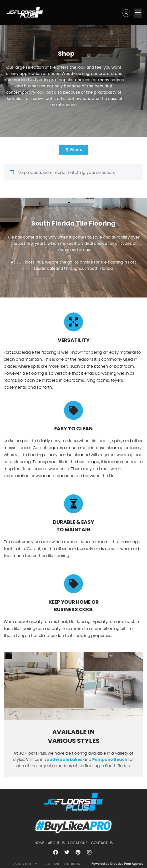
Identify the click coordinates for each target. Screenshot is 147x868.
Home (39, 843)
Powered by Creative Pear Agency (117, 864)
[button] (138, 13)
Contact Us (102, 843)
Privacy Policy (24, 864)
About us (56, 843)
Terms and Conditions (62, 864)
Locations (78, 843)
